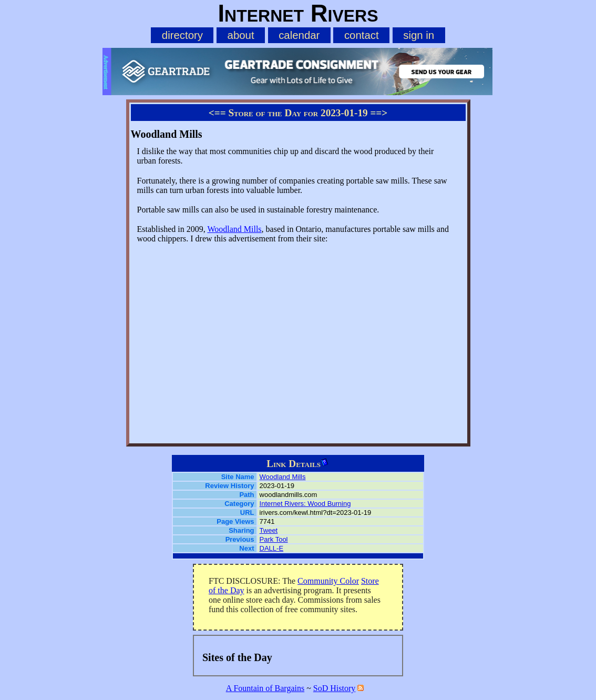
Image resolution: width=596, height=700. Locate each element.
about (241, 35)
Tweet (269, 530)
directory (182, 35)
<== (217, 113)
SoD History (334, 688)
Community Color (328, 581)
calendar (299, 35)
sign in (419, 35)
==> (379, 113)
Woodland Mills (234, 229)
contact (362, 35)
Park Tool (274, 539)
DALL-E (272, 548)
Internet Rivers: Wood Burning (305, 504)
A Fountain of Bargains (265, 688)
